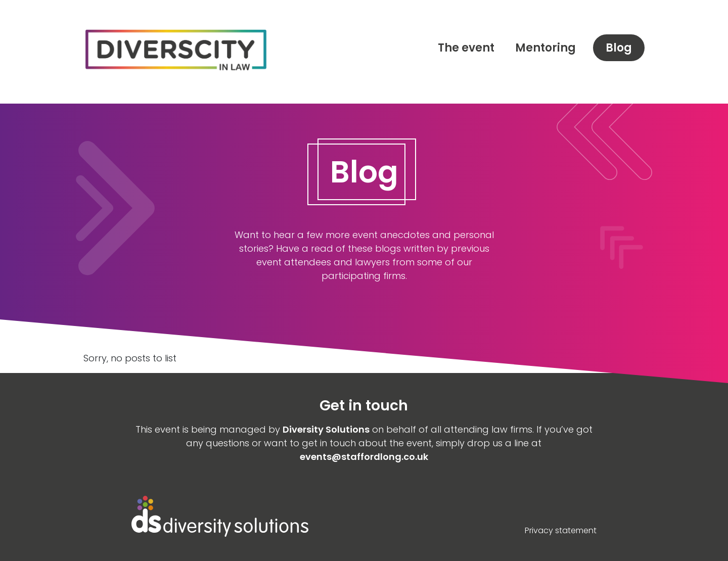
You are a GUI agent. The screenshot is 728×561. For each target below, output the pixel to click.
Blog (619, 48)
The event (466, 48)
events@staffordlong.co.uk (364, 457)
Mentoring (545, 48)
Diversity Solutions (326, 429)
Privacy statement (561, 530)
